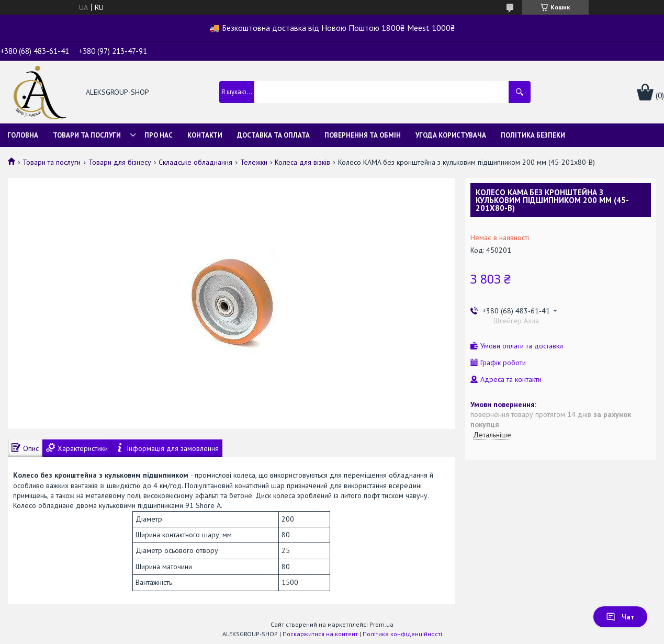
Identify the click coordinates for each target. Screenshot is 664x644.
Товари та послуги (87, 135)
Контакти (205, 135)
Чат (620, 617)
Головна (23, 135)
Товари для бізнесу (120, 162)
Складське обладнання (195, 162)
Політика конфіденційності (402, 634)
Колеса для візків (302, 162)
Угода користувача (451, 135)
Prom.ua (381, 624)
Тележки (254, 162)
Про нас (159, 135)
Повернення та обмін (363, 135)
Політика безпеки (533, 135)
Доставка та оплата (273, 135)
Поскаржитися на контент (320, 634)
